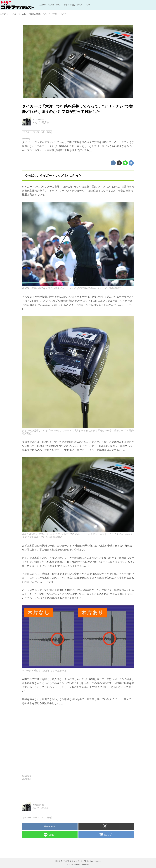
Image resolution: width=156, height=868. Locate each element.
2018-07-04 (38, 120)
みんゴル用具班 (41, 123)
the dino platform (81, 864)
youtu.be (26, 779)
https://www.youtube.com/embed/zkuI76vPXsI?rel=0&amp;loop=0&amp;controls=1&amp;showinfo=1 (78, 742)
